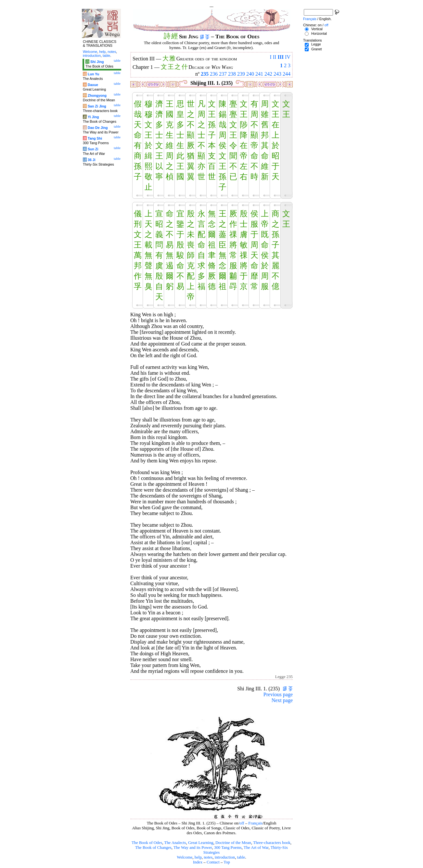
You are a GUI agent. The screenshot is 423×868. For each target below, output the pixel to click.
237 (223, 74)
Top (227, 862)
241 (259, 74)
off (242, 823)
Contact (213, 862)
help (198, 857)
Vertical (317, 29)
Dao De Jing (98, 128)
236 (214, 74)
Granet (317, 49)
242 (268, 74)
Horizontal (319, 33)
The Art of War (256, 848)
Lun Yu (93, 74)
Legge (316, 44)
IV (288, 57)
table (241, 857)
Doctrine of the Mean (233, 843)
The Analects (175, 843)
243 (277, 74)
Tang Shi (95, 138)
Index (198, 862)
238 (232, 74)
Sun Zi (93, 149)
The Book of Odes (147, 843)
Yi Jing (93, 117)
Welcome (185, 857)
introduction (225, 857)
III (281, 57)
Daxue (93, 85)
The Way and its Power (193, 848)
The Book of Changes (153, 848)
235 (205, 74)
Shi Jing (97, 62)
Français (255, 823)
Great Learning (201, 843)
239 (241, 74)
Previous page (278, 694)
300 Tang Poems (228, 848)
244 (287, 74)
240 (250, 74)
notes (208, 857)
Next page (282, 700)
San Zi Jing (97, 106)
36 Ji (92, 160)
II (275, 57)
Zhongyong (97, 95)
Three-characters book (272, 843)
